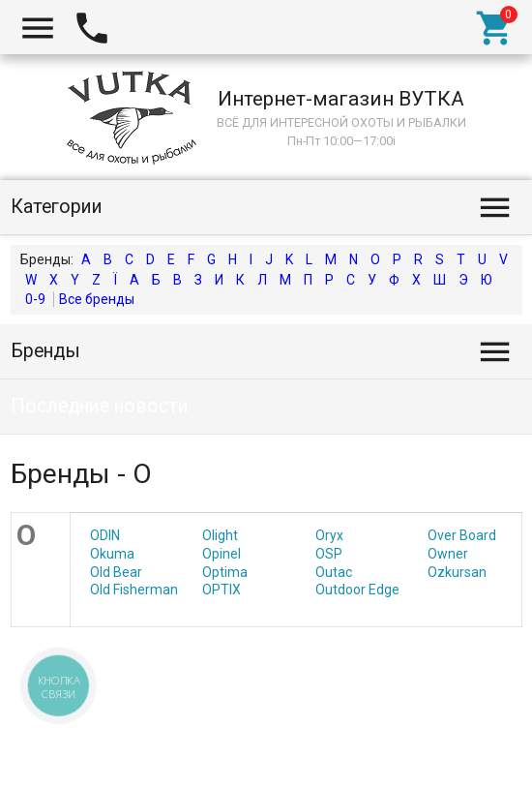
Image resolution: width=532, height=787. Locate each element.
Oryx (329, 535)
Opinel (222, 554)
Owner (448, 554)
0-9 (35, 299)
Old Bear (116, 572)
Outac (334, 572)
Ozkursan (457, 572)
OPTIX (222, 590)
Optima (225, 572)
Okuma (112, 554)
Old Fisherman (134, 590)
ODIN (105, 535)
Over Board (462, 535)
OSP (329, 554)
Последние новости (100, 406)
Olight (220, 535)
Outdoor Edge (357, 590)
